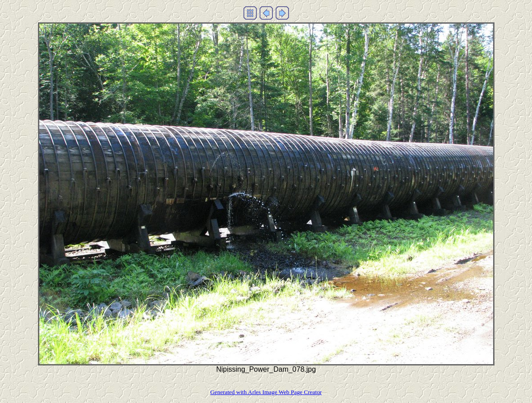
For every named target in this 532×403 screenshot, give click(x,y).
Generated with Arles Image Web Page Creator (266, 392)
